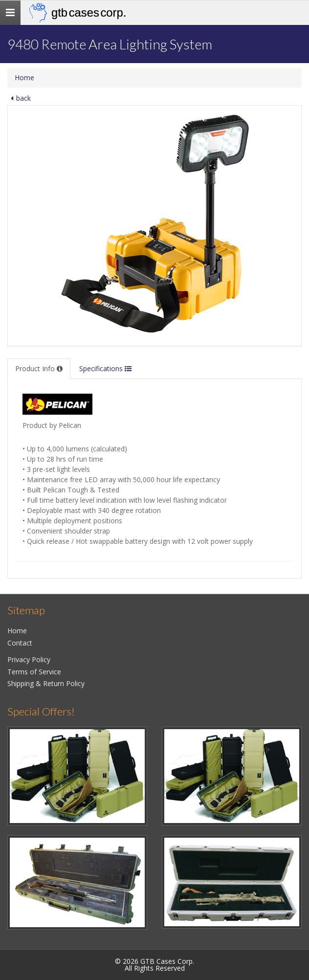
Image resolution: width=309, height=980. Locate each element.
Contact (20, 643)
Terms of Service (34, 672)
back (19, 98)
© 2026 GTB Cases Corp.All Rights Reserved (154, 965)
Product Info (39, 368)
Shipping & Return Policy (46, 683)
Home (24, 78)
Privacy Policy (29, 659)
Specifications (105, 368)
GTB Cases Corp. (89, 12)
